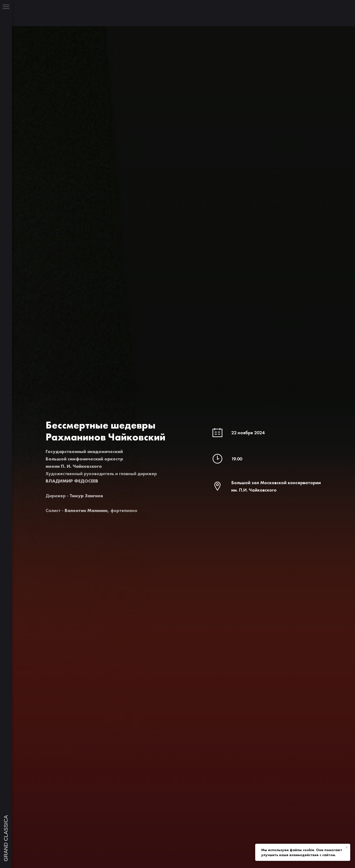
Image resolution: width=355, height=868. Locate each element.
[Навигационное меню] (6, 7)
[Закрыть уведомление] (347, 847)
